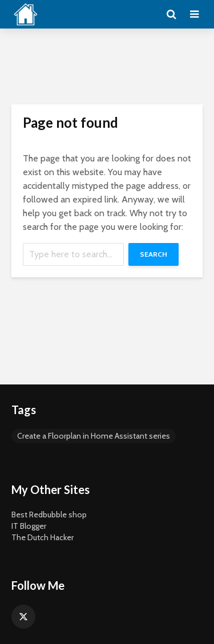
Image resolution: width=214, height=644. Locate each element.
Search (154, 254)
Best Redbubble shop (49, 515)
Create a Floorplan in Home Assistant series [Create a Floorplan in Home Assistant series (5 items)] (94, 436)
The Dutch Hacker (43, 537)
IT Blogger (29, 526)
